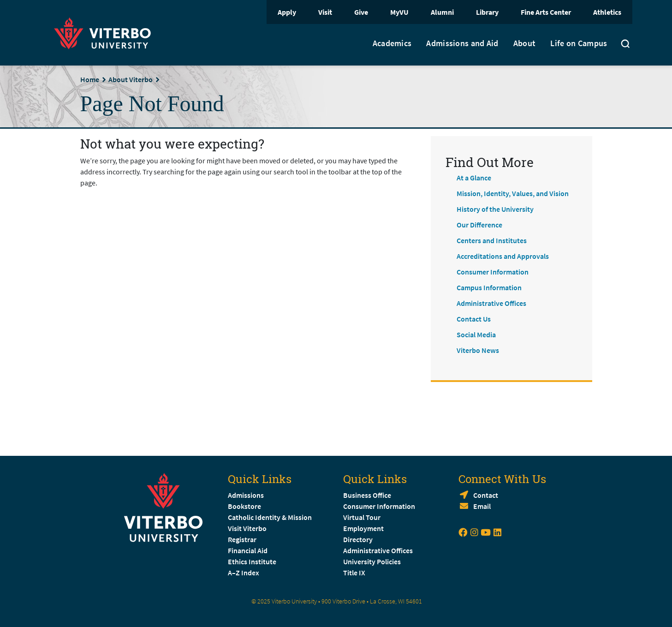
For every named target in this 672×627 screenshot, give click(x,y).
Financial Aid (248, 550)
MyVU (399, 12)
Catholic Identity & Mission (270, 517)
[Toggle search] (625, 45)
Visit (325, 12)
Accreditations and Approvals (503, 256)
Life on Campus (579, 43)
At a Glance (474, 178)
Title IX (354, 573)
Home (90, 79)
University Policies (372, 561)
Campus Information (489, 287)
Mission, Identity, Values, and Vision (513, 193)
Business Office (367, 495)
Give (361, 12)
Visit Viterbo (247, 528)
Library (487, 12)
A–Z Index (244, 573)
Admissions (246, 495)
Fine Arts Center (546, 12)
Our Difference (479, 225)
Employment (363, 528)
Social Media (476, 334)
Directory (359, 539)
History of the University (495, 209)
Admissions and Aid (462, 43)
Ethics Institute (252, 561)
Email (482, 506)
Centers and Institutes (492, 240)
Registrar (242, 539)
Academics (392, 43)
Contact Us (474, 319)
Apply (287, 12)
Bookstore (244, 506)
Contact (486, 495)
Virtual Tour (362, 517)
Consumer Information (493, 272)
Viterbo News (478, 350)
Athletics (607, 12)
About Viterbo (131, 79)
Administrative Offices (491, 303)
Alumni (442, 12)
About (525, 43)
